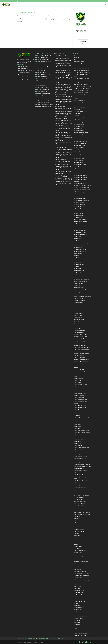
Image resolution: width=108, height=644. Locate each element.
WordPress (40, 642)
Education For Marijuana (79, 322)
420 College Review (41, 70)
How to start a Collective (79, 355)
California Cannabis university (80, 150)
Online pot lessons (78, 508)
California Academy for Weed (80, 141)
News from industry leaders (64, 53)
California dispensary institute (80, 167)
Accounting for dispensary (24, 66)
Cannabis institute (78, 262)
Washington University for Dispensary (82, 582)
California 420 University (79, 130)
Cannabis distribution (78, 247)
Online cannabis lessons (79, 499)
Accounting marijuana (78, 82)
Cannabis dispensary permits (80, 245)
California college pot (78, 160)
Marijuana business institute (80, 395)
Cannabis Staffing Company (43, 98)
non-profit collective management (81, 495)
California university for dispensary (81, 200)
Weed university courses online (80, 627)
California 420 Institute (79, 126)
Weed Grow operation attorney (81, 614)
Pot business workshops (79, 531)
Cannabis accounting (78, 213)
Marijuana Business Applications (44, 106)
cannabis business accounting (80, 219)
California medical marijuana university (82, 190)
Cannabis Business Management (44, 62)
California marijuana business (80, 177)
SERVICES (61, 5)
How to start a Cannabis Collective (81, 353)
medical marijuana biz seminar (80, 456)
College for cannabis (78, 283)
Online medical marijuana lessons (81, 506)
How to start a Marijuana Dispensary (82, 364)
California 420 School (78, 128)
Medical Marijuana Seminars (80, 485)
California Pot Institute (79, 194)
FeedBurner (86, 43)
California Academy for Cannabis (81, 133)
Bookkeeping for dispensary (80, 107)
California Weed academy (79, 205)
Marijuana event (77, 424)
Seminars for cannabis (79, 555)
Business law (76, 116)
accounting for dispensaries (80, 66)
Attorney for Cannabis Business (81, 93)
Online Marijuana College (42, 72)
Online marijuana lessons (79, 504)
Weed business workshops (79, 601)
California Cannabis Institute (43, 60)
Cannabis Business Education (61, 69)
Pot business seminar (78, 527)
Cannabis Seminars (78, 277)
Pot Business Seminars (79, 529)
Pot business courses (44, 15)
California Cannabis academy (80, 143)
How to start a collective (60, 95)
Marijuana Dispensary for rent (43, 94)
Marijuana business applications (81, 387)
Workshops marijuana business (81, 635)
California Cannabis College (42, 66)
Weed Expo (76, 612)
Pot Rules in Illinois (78, 546)
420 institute (76, 60)
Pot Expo (76, 538)
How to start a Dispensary (79, 357)
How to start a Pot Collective (80, 370)
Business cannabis (78, 109)
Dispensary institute (78, 311)
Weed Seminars (77, 622)
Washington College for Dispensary (81, 576)
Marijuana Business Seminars (80, 410)
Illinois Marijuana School (42, 85)
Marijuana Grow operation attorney (81, 431)
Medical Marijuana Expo (79, 475)
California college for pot (79, 158)
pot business (76, 519)
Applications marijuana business (81, 91)
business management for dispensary (82, 118)
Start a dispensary (78, 569)
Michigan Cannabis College (42, 91)
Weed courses (77, 605)
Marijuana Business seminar (80, 408)
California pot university (79, 196)
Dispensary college (78, 309)
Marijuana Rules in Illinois (79, 441)
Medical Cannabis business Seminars (82, 452)
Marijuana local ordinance (61, 160)
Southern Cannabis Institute (43, 87)
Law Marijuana (77, 374)
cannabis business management (81, 226)
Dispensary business (78, 303)
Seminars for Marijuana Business (81, 559)
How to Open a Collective (79, 343)
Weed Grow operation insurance (81, 616)
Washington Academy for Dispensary (82, 573)
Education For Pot (78, 324)
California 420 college (78, 122)
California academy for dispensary (81, 135)
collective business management (81, 281)
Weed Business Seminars (79, 599)
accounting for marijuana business (81, 70)
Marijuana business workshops (80, 412)
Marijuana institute (78, 435)
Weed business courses (79, 593)
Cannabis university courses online (81, 279)
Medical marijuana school (79, 483)
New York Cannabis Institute (43, 89)
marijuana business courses (80, 393)
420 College (39, 68)
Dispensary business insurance (80, 305)
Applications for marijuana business (81, 88)
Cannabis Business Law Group (43, 57)
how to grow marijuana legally (80, 337)
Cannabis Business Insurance (43, 96)
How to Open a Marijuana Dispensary (82, 347)
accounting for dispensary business (81, 68)
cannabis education (78, 254)
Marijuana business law (79, 397)
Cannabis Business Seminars (80, 232)
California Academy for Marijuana (81, 137)
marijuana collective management (81, 418)
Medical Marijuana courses (80, 468)
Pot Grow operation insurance (80, 542)
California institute (78, 169)
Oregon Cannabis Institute (42, 77)
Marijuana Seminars (78, 445)
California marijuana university (80, 183)
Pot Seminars (77, 548)
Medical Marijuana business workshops (82, 466)
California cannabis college (79, 145)
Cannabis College (77, 237)
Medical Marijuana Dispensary (80, 471)
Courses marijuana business (80, 292)
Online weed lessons (78, 510)
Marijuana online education (80, 439)
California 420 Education (79, 124)
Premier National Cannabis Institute (44, 55)
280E (75, 55)
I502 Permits (39, 81)
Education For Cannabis (79, 320)
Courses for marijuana (79, 288)
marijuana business (78, 383)
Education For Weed (78, 326)
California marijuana (78, 173)
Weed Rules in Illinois (78, 618)
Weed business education (79, 595)
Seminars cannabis (78, 553)
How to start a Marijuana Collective (81, 362)
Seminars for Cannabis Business (81, 557)
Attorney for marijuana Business (81, 95)
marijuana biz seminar (78, 380)
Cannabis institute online (79, 264)
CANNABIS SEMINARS (72, 5)
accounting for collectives (79, 64)
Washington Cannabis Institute (43, 79)
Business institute (77, 113)
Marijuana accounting (78, 378)
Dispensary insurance (78, 313)
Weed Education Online (60, 107)
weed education (77, 610)
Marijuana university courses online (81, 448)
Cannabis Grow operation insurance (82, 260)
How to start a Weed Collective (80, 372)
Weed (75, 584)
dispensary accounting (79, 298)
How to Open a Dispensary (80, 345)
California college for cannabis (80, 152)
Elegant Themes (27, 642)
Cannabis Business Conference (80, 222)
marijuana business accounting (80, 385)
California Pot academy (79, 192)
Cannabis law (76, 266)
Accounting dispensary (79, 62)
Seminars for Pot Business (79, 565)
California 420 (77, 120)
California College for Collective (81, 154)
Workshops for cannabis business (81, 631)
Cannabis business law (79, 224)
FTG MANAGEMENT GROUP (24, 15)
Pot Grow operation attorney (80, 540)
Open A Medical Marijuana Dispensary (82, 512)
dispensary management (79, 315)
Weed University (77, 625)
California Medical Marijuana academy (82, 185)
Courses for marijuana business (81, 290)
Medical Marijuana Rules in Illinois (81, 481)
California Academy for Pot (80, 139)
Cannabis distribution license (24, 77)
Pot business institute (26, 13)
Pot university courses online (80, 551)
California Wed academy (79, 202)
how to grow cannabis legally (80, 335)
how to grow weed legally (79, 341)
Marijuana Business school (80, 405)
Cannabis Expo (77, 256)
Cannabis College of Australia (43, 102)
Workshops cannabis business (80, 629)
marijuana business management (81, 400)
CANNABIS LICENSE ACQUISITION (86, 5)
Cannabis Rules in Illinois (79, 275)
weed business (77, 588)
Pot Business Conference (79, 521)
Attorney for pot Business (79, 101)
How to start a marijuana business (81, 360)
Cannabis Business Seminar (80, 230)
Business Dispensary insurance (80, 111)
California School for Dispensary (81, 198)
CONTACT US (99, 5)
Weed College (77, 603)
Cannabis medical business (80, 271)
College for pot (77, 286)
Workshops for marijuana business (81, 633)
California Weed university (79, 209)
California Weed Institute (79, 207)
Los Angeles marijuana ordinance (62, 132)
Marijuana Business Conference (81, 391)
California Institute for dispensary (81, 171)
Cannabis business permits (79, 228)
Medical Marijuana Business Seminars (82, 464)
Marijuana (76, 376)
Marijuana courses (78, 420)
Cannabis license (77, 268)
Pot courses (76, 534)
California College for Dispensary (81, 156)
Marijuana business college (80, 389)
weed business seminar (79, 597)
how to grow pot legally (79, 339)
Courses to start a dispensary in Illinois (82, 296)
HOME (56, 5)
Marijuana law (21, 75)
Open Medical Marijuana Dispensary (82, 514)
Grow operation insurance (79, 332)
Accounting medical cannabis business (82, 86)
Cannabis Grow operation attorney (81, 258)
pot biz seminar (77, 516)
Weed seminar (77, 620)
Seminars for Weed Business (80, 567)
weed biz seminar (77, 586)
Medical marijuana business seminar (82, 462)
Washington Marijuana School (43, 83)
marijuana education (78, 422)
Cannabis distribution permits (80, 251)
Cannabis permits (77, 273)
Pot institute (62, 15)
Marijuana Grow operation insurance (82, 433)
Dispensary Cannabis (78, 307)
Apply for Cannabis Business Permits (45, 104)
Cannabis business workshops (80, 234)
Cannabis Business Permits (61, 55)
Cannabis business (78, 217)
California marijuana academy (80, 175)
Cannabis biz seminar (78, 215)
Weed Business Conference (80, 591)
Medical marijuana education (80, 473)
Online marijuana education (24, 73)
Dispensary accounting (23, 79)
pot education (77, 536)
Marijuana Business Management (44, 100)
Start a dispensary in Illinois (80, 571)
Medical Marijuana (78, 454)
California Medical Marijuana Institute (82, 188)
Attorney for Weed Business (80, 103)
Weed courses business (79, 608)
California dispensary (78, 162)
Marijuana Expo (77, 428)
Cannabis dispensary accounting (81, 243)
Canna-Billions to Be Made (61, 119)
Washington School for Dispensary (81, 580)
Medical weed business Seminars (81, 493)
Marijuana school (77, 443)
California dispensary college (80, 165)
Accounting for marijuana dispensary (26, 71)
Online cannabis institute (79, 497)
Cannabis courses (77, 239)
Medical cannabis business (79, 450)
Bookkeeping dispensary (79, 105)
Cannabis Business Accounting (43, 74)
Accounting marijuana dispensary (81, 84)
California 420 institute (23, 68)
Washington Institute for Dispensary (82, 578)
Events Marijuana (77, 328)
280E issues (76, 57)
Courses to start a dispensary (80, 294)
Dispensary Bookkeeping (79, 300)
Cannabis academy (78, 211)
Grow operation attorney (79, 330)
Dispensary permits (78, 318)
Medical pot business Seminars (80, 491)
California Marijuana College (43, 64)
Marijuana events (77, 426)
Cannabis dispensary (78, 241)
